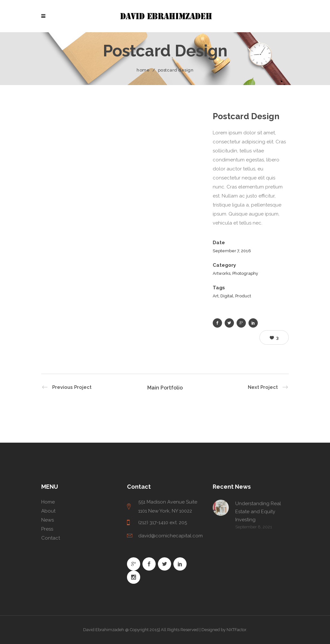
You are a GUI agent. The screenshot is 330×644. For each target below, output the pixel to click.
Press (47, 529)
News (48, 520)
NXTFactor (236, 630)
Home (143, 70)
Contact (51, 538)
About (48, 511)
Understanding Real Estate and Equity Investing (258, 512)
